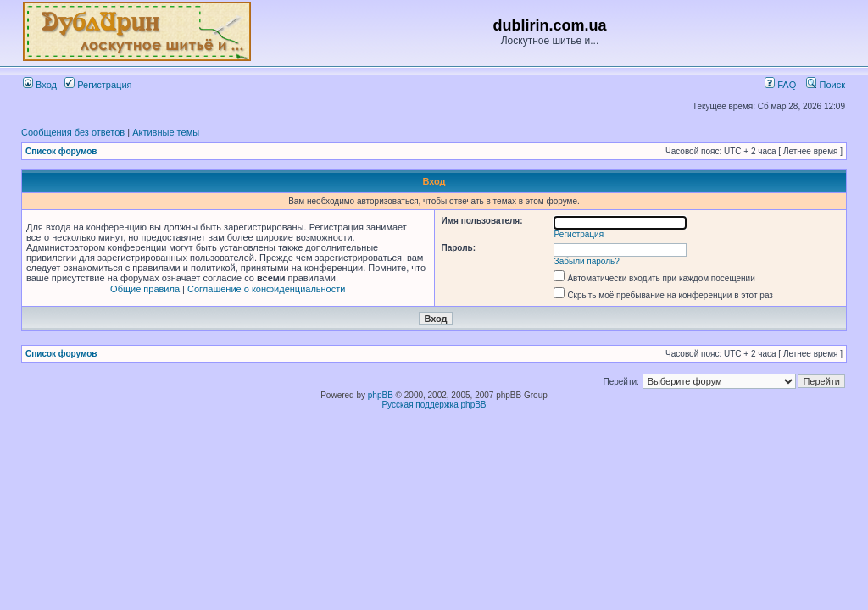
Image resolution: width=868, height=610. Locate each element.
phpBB (381, 395)
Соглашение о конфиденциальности (266, 289)
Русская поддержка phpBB (434, 405)
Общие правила (145, 289)
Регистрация (98, 85)
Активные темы (166, 132)
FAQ (780, 85)
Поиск (826, 85)
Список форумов (61, 151)
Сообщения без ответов (73, 132)
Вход (40, 85)
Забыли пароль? (587, 261)
